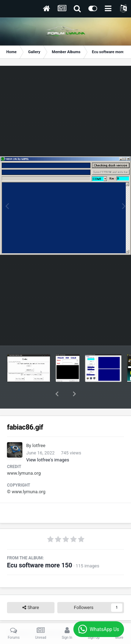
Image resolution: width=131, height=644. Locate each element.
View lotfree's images (48, 442)
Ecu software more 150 (40, 547)
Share (31, 589)
